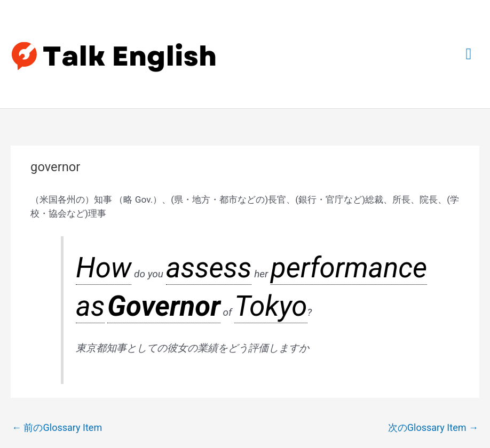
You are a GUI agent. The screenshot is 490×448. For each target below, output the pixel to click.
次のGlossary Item (435, 331)
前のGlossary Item (55, 331)
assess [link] (146, 222)
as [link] (244, 222)
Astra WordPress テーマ (310, 415)
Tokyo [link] (320, 222)
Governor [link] (272, 222)
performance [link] (209, 222)
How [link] (86, 222)
